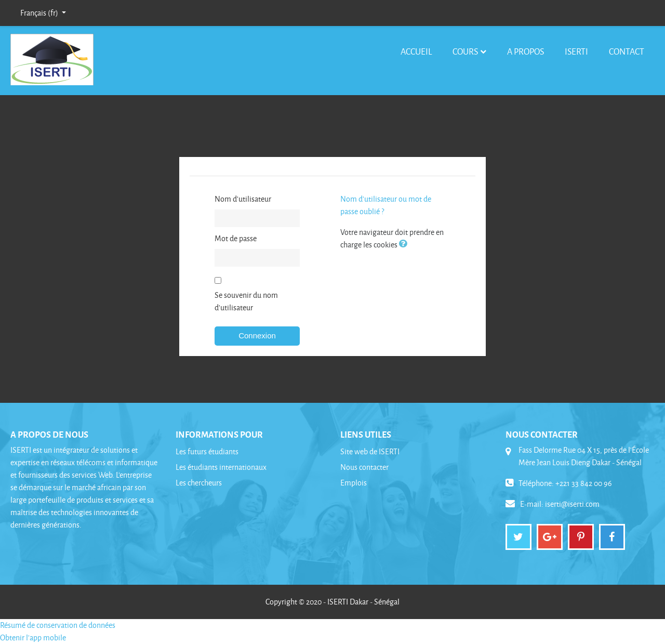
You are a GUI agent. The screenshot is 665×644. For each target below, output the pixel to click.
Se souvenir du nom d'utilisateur (246, 301)
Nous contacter (364, 467)
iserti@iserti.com (572, 504)
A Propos (526, 51)
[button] (405, 245)
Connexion (257, 336)
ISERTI (576, 51)
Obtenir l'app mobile (33, 638)
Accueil (416, 51)
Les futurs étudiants (207, 451)
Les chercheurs (199, 483)
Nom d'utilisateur (243, 199)
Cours (465, 51)
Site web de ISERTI (370, 451)
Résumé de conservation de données (58, 625)
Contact (627, 51)
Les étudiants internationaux (221, 467)
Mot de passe (236, 238)
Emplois (354, 483)
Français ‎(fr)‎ (40, 13)
